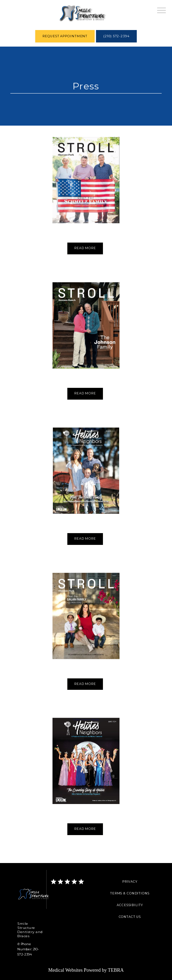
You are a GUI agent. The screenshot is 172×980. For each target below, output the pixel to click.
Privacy (130, 882)
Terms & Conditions (130, 893)
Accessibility (130, 905)
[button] (162, 11)
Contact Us (130, 917)
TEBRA (116, 970)
